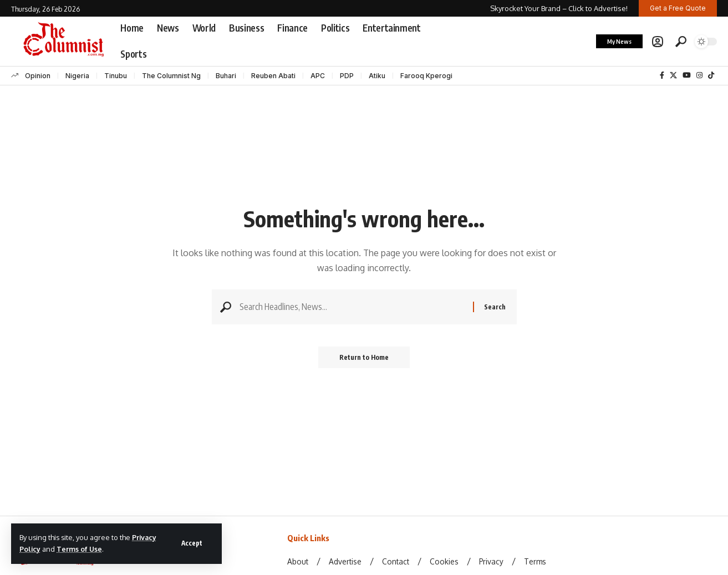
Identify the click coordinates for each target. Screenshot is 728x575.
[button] (192, 543)
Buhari (226, 76)
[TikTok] (711, 75)
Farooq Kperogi (426, 76)
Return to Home (364, 358)
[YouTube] (687, 75)
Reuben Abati (273, 76)
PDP (347, 76)
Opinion (38, 76)
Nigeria (77, 76)
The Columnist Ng (171, 76)
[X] (673, 75)
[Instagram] (699, 75)
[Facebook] (662, 75)
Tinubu (116, 76)
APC (318, 76)
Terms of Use (80, 549)
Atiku (377, 76)
